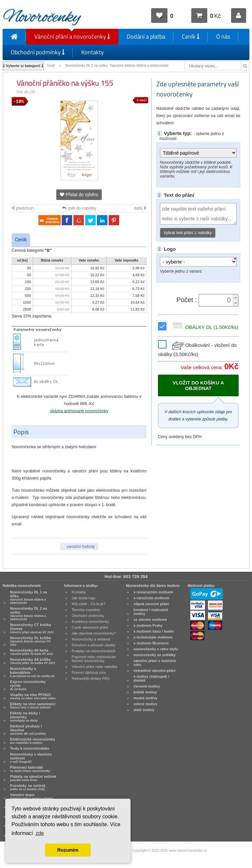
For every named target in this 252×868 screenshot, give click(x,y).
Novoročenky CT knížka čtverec (32, 628)
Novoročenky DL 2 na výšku (29, 614)
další (140, 208)
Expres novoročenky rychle (28, 685)
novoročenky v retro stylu (156, 649)
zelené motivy (145, 704)
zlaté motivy (144, 710)
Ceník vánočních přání (90, 627)
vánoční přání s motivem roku (155, 663)
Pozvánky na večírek (28, 787)
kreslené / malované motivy (151, 612)
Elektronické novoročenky (33, 741)
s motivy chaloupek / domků (151, 678)
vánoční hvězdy (81, 547)
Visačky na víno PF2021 (33, 696)
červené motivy (147, 686)
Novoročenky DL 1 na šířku (29, 597)
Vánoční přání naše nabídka (94, 667)
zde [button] (40, 833)
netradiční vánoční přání (155, 671)
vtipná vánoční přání (151, 604)
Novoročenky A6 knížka (33, 661)
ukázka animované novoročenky (79, 411)
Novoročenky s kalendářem (33, 672)
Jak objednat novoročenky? (94, 633)
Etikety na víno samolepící (33, 706)
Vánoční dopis (31, 796)
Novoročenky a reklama (91, 639)
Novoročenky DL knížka (31, 641)
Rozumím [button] (68, 850)
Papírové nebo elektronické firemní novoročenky (94, 659)
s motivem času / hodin (154, 631)
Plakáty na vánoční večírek (33, 778)
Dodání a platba (146, 36)
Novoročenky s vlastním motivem (31, 758)
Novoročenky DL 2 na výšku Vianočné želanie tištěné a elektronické (117, 66)
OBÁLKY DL (204, 327)
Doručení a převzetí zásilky (94, 645)
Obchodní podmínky (38, 52)
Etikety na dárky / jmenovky (25, 717)
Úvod (51, 66)
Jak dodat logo (84, 598)
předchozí (23, 208)
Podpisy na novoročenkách (94, 651)
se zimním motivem (150, 620)
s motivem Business (151, 643)
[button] (235, 297)
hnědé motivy (145, 692)
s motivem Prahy (148, 625)
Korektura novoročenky (90, 621)
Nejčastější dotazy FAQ (91, 678)
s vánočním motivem (151, 598)
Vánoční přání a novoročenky (72, 36)
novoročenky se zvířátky (155, 655)
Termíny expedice (86, 610)
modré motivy (145, 698)
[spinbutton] (216, 300)
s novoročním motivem (153, 592)
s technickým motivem (153, 637)
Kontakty (93, 52)
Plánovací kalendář (30, 769)
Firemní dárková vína (89, 672)
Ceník (191, 36)
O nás (223, 36)
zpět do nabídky (79, 208)
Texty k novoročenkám (30, 748)
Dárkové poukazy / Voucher (28, 730)
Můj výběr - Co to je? (89, 604)
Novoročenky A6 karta (32, 652)
